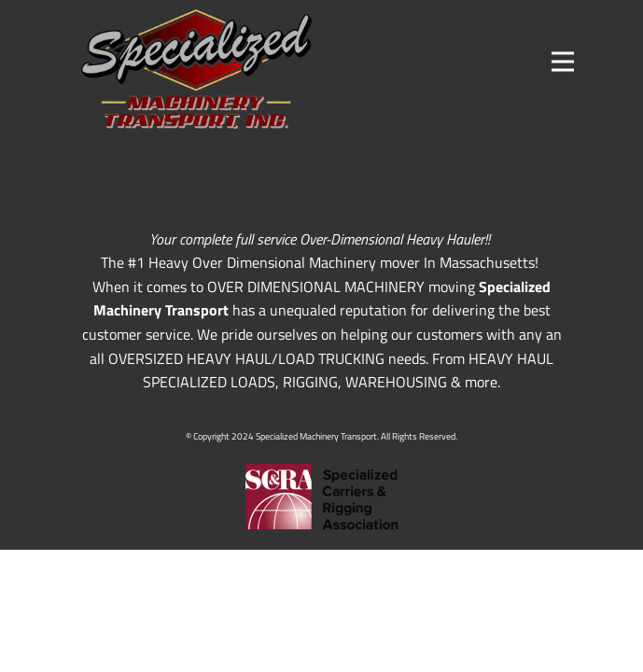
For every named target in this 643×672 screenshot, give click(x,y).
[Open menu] (563, 62)
